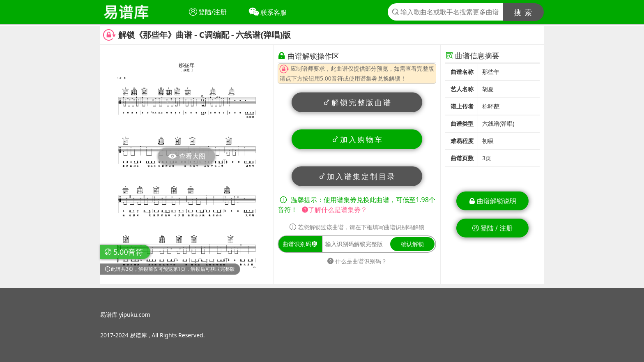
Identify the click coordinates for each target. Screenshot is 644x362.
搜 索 (523, 12)
